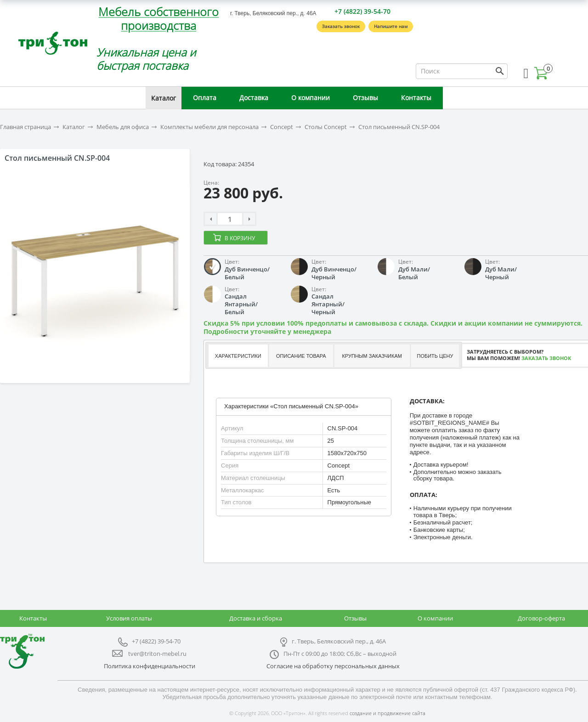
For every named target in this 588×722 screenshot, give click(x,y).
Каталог (164, 98)
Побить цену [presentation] (435, 356)
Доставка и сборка (256, 618)
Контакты (416, 98)
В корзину (240, 238)
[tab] (238, 356)
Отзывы (365, 98)
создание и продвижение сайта (387, 713)
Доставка (254, 98)
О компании (311, 98)
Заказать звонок (341, 26)
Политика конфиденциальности (150, 666)
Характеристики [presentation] (238, 356)
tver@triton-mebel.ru (157, 654)
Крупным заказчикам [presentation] (372, 356)
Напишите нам (391, 26)
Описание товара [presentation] (301, 356)
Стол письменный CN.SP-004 (399, 127)
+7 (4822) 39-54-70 (362, 11)
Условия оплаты (129, 618)
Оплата (205, 98)
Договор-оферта (541, 618)
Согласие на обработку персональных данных (333, 666)
